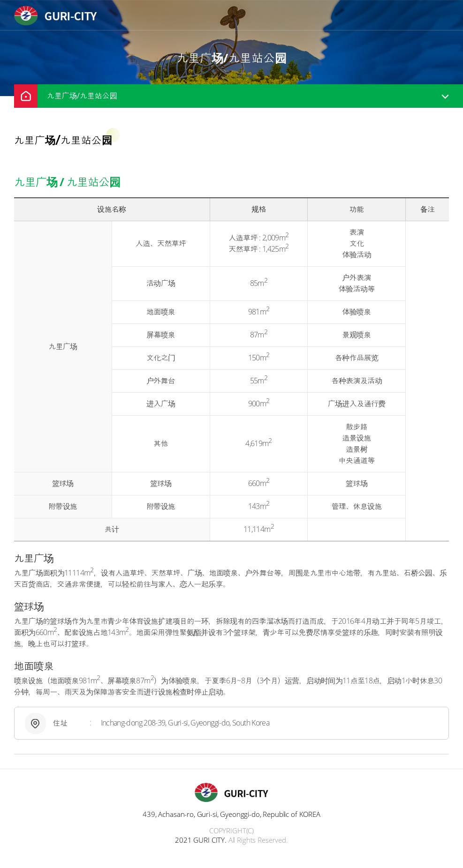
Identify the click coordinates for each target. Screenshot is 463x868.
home (26, 96)
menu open (442, 15)
